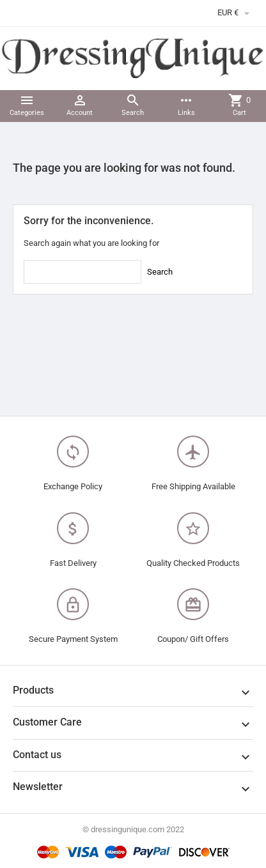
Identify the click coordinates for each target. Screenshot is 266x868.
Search (160, 272)
